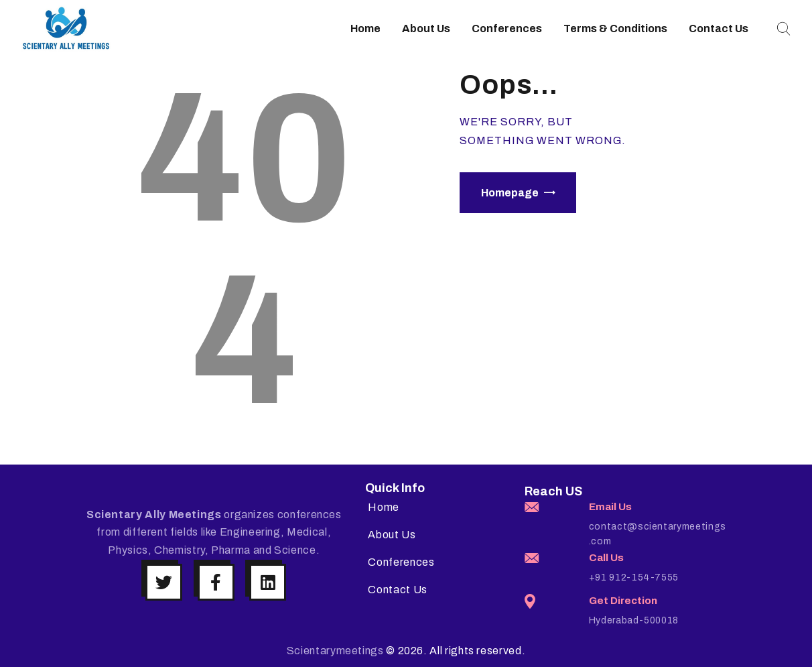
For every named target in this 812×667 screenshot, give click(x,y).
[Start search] (782, 29)
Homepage (510, 193)
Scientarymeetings (335, 651)
